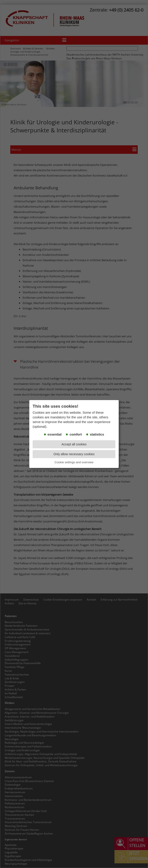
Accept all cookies (74, 444)
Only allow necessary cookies (74, 454)
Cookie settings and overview (74, 462)
